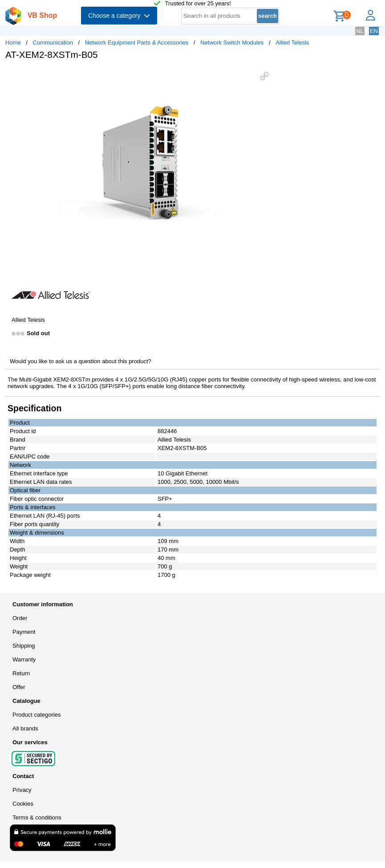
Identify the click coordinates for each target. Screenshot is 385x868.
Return (21, 673)
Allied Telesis (292, 43)
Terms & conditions (37, 817)
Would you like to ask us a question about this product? (81, 361)
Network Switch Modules (232, 43)
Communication (53, 43)
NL (360, 31)
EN (374, 31)
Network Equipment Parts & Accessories (137, 43)
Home (13, 43)
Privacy (22, 790)
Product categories (36, 715)
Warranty (24, 659)
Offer (19, 687)
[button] (264, 76)
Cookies (23, 804)
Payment (24, 632)
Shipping (24, 646)
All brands (25, 728)
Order (20, 618)
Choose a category (119, 16)
